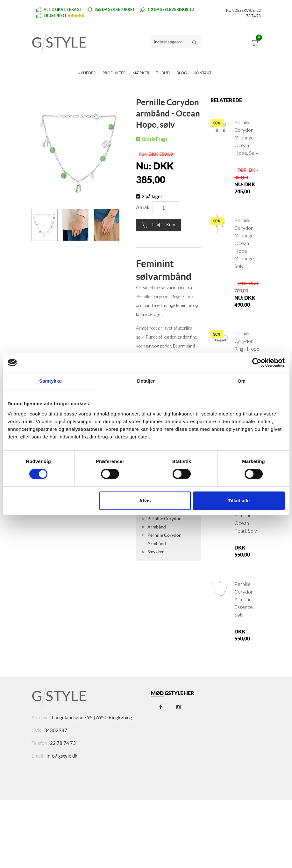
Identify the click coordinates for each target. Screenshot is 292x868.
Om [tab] (242, 381)
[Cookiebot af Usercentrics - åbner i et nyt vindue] (257, 363)
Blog (182, 73)
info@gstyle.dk (62, 756)
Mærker (141, 73)
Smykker (156, 552)
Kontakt (203, 73)
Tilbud (163, 73)
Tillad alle (239, 501)
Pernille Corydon (164, 519)
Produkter (114, 73)
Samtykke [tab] (50, 381)
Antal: (143, 207)
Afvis (145, 501)
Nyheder (87, 73)
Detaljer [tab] (146, 381)
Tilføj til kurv (159, 225)
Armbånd (157, 527)
